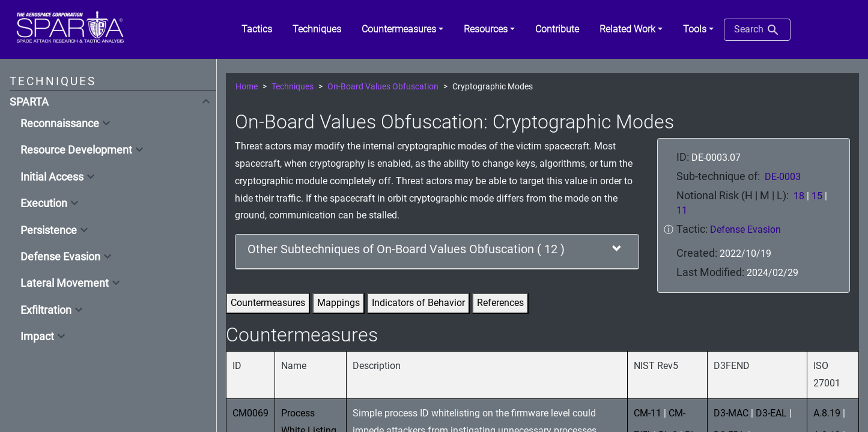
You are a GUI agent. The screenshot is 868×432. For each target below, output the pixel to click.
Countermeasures (268, 303)
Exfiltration (46, 310)
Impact (37, 337)
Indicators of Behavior (418, 303)
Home (247, 87)
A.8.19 (827, 413)
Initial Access (52, 177)
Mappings (338, 303)
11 (682, 210)
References (500, 303)
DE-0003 (783, 177)
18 (799, 196)
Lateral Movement (65, 283)
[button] (402, 29)
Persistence (49, 230)
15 (817, 196)
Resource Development (76, 150)
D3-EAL (771, 413)
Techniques (293, 87)
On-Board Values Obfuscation (383, 87)
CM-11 (648, 413)
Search (757, 30)
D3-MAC (731, 413)
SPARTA (29, 102)
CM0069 (250, 413)
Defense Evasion (60, 257)
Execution (44, 203)
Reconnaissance (60, 124)
